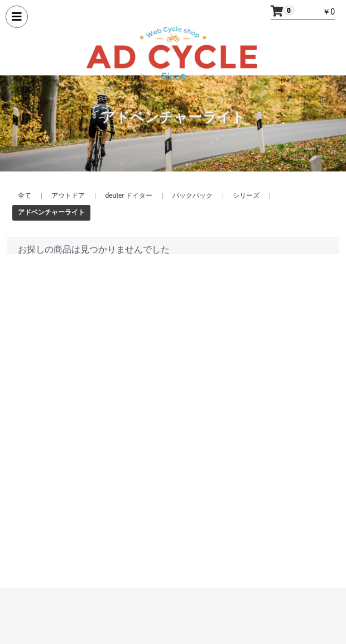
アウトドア (68, 195)
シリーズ (246, 195)
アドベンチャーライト (51, 212)
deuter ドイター (129, 195)
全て (25, 195)
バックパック (193, 195)
